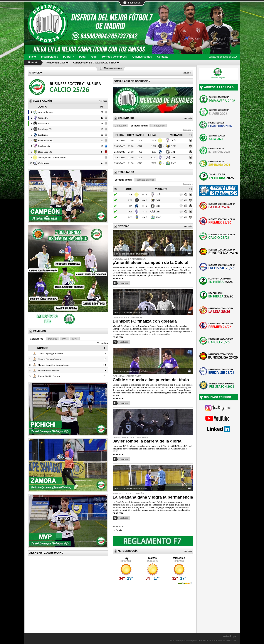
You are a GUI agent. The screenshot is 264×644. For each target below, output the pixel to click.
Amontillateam (45, 112)
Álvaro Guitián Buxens (49, 376)
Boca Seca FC (45, 152)
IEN (154, 152)
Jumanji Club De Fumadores (52, 157)
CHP (173, 157)
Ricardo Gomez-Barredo (50, 359)
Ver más (103, 101)
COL (154, 157)
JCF (154, 140)
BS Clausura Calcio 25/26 (95, 63)
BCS (154, 163)
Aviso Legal (230, 636)
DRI (173, 152)
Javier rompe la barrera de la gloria (147, 441)
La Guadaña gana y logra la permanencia (153, 497)
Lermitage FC (45, 129)
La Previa (117, 530)
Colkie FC (43, 118)
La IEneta (43, 135)
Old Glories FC (46, 140)
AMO (174, 163)
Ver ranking (103, 343)
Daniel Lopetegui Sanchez (50, 354)
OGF (173, 146)
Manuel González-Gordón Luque (54, 365)
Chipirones (44, 163)
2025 (56, 63)
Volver (186, 73)
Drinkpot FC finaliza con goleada (145, 321)
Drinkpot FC (44, 123)
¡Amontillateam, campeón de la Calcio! (151, 262)
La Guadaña (44, 146)
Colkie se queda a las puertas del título (151, 380)
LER (154, 146)
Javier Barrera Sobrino (49, 371)
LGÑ (173, 140)
